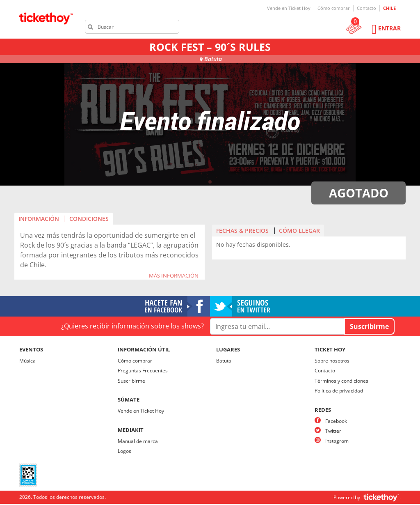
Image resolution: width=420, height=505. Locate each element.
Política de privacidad (339, 391)
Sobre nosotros (332, 361)
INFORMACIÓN (39, 219)
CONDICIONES (89, 219)
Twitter (333, 431)
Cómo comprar (334, 8)
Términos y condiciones (341, 381)
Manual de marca (138, 441)
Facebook (336, 421)
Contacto (366, 8)
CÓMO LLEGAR (299, 231)
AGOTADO (359, 193)
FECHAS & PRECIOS (242, 231)
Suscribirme (131, 381)
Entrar (389, 28)
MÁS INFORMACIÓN (174, 276)
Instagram (337, 441)
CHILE (389, 8)
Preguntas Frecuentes (143, 371)
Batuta (224, 361)
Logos (124, 451)
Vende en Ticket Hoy (289, 8)
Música (27, 361)
